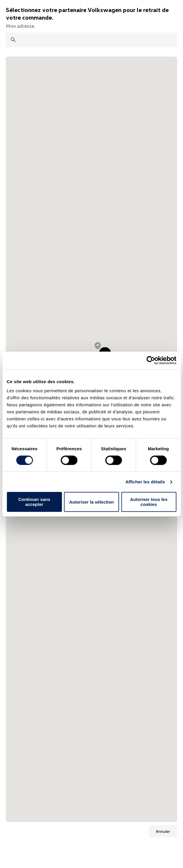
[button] (98, 346)
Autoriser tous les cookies (149, 502)
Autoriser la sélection (91, 502)
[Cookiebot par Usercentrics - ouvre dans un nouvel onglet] (151, 360)
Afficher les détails (145, 482)
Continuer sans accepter (34, 502)
